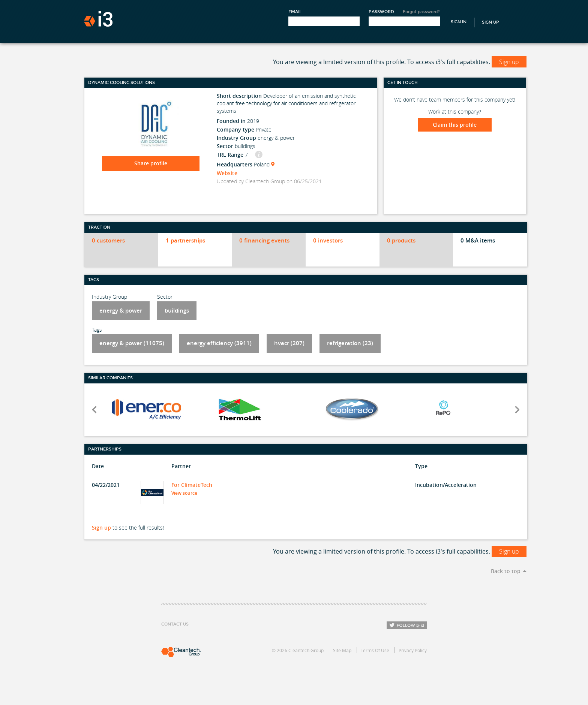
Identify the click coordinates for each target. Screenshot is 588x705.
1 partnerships (185, 240)
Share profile (151, 163)
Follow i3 (407, 625)
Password (381, 12)
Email (295, 12)
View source (187, 493)
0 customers (108, 240)
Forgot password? (421, 12)
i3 (98, 19)
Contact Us (175, 624)
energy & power (121, 311)
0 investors (328, 240)
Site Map (342, 650)
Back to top (506, 571)
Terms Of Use (375, 650)
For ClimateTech (192, 485)
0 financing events (264, 240)
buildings (177, 311)
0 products (401, 240)
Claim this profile (455, 125)
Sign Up (490, 22)
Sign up (509, 62)
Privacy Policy (413, 650)
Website (227, 173)
